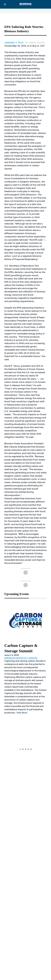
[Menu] (5, 4)
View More (22, 713)
